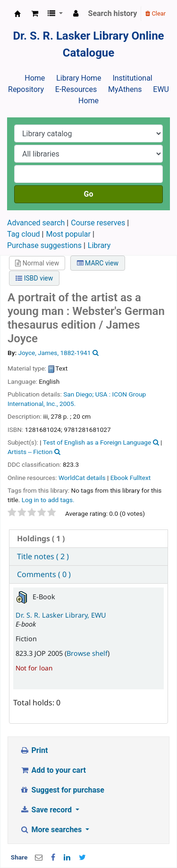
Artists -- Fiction (30, 452)
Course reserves (98, 223)
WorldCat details (82, 478)
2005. (67, 404)
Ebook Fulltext (131, 478)
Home (35, 78)
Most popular (68, 234)
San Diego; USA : (87, 394)
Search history (113, 13)
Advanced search (36, 223)
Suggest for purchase (62, 790)
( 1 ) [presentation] (41, 538)
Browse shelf (87, 653)
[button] (35, 14)
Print (34, 750)
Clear (156, 13)
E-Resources (76, 89)
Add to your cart (53, 770)
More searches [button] (52, 830)
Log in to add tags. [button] (48, 500)
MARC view (98, 263)
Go (89, 194)
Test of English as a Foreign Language (97, 442)
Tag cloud (24, 234)
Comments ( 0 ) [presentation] (44, 574)
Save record (47, 810)
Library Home (79, 78)
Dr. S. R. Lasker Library (17, 14)
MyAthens (125, 89)
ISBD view (34, 278)
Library (99, 245)
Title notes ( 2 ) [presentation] (43, 556)
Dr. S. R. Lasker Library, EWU (61, 615)
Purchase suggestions (44, 245)
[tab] (88, 539)
